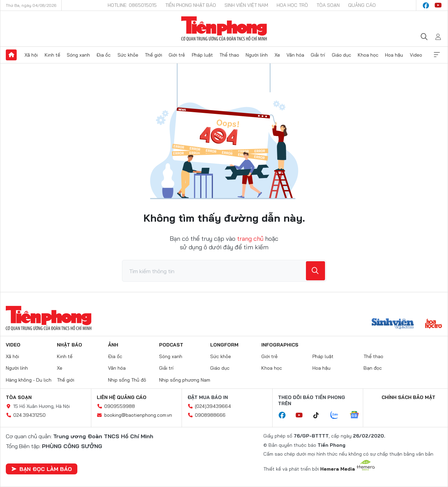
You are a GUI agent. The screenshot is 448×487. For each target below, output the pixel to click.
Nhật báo (69, 345)
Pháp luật (202, 55)
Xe (277, 55)
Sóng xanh (78, 55)
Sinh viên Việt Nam (246, 5)
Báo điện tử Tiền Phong (224, 29)
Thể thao (229, 55)
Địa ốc (104, 55)
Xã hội (31, 55)
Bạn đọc (373, 368)
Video (416, 55)
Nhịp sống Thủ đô (127, 380)
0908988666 (210, 415)
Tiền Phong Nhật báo (191, 5)
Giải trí (318, 55)
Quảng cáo (362, 5)
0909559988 (120, 406)
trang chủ (250, 239)
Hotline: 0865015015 (132, 5)
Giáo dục (342, 55)
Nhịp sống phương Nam (185, 380)
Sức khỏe (128, 55)
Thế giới (153, 55)
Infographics (280, 345)
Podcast (171, 345)
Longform (224, 345)
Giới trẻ (177, 55)
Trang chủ (11, 55)
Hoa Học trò (292, 5)
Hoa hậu (394, 55)
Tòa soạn (328, 5)
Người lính (257, 55)
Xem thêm (437, 55)
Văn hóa (295, 55)
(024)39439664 (213, 406)
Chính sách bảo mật (408, 397)
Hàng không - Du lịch (29, 380)
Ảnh (113, 345)
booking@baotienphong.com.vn (138, 415)
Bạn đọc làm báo (42, 469)
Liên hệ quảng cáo (122, 397)
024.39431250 (29, 415)
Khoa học (368, 55)
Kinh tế (52, 55)
